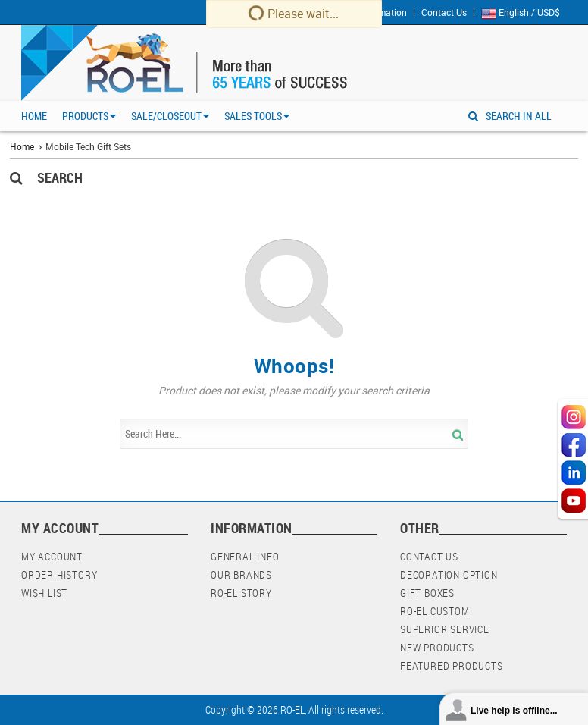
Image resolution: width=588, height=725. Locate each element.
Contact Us (444, 12)
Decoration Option (449, 574)
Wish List (44, 593)
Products (85, 116)
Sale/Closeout (166, 116)
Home (34, 116)
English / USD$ (524, 13)
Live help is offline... (514, 711)
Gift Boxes (427, 593)
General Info (245, 556)
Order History (59, 574)
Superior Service (445, 629)
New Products (437, 647)
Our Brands (241, 574)
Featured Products (452, 665)
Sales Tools (253, 116)
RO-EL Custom (435, 611)
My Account (52, 556)
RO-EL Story (241, 593)
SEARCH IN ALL (510, 116)
